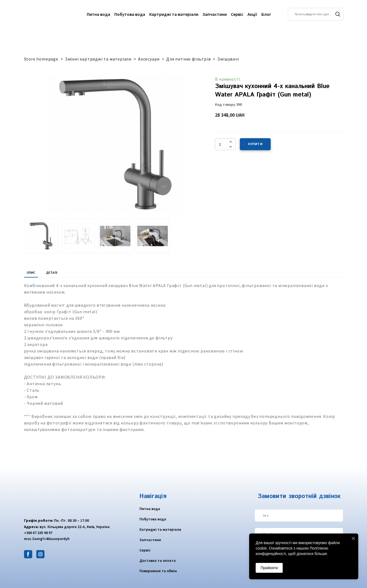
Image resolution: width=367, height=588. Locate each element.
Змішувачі (228, 59)
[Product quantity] (224, 144)
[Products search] (316, 14)
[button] (338, 14)
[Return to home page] (45, 14)
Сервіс (237, 14)
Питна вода (99, 14)
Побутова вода (130, 14)
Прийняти (269, 568)
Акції (252, 14)
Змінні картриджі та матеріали (98, 59)
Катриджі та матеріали (160, 529)
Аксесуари (149, 59)
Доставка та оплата (158, 560)
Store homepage (41, 59)
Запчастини (215, 14)
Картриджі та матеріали (174, 14)
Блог (266, 14)
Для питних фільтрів (188, 59)
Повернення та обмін (158, 571)
